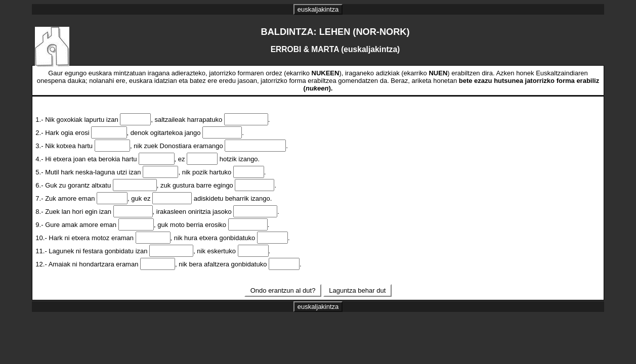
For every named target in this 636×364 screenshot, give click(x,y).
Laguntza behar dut (357, 290)
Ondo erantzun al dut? (283, 290)
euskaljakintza (318, 9)
